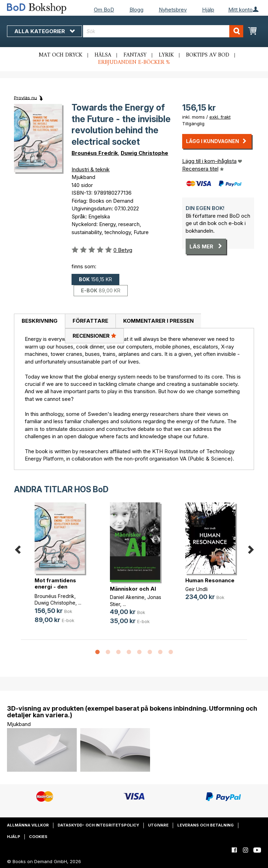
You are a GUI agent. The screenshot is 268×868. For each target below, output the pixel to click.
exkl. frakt (220, 117)
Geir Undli (196, 589)
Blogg (136, 10)
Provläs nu (25, 97)
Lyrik (166, 55)
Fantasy (135, 55)
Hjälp (208, 10)
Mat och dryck (61, 55)
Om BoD (104, 10)
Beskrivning (40, 321)
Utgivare (158, 825)
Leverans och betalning (206, 825)
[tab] (39, 321)
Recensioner (94, 336)
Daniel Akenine (127, 597)
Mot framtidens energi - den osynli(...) (55, 587)
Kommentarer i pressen (158, 321)
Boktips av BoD (208, 55)
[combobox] (163, 31)
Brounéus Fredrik (95, 153)
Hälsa (103, 55)
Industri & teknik (91, 169)
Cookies (38, 837)
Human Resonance (210, 580)
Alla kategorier (44, 31)
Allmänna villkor (28, 825)
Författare (90, 321)
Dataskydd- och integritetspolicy (98, 825)
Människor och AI (133, 589)
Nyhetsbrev (173, 10)
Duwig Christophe (144, 153)
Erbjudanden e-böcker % (134, 62)
